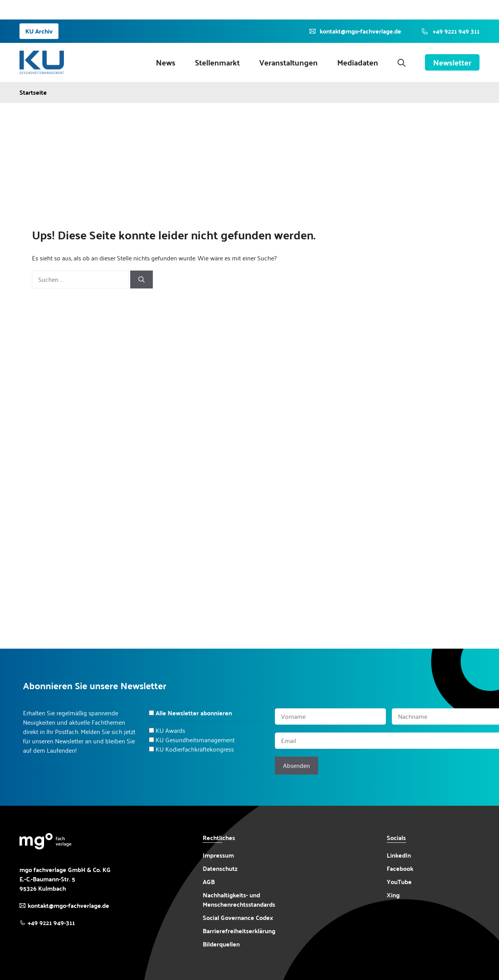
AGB (209, 882)
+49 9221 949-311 (51, 923)
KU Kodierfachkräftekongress (195, 749)
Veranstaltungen (288, 62)
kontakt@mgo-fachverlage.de (68, 905)
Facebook (400, 869)
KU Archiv (39, 31)
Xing (393, 895)
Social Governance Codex (238, 917)
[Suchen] (142, 279)
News (166, 62)
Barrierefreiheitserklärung (239, 931)
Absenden (296, 765)
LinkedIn (399, 855)
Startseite (33, 92)
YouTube (399, 882)
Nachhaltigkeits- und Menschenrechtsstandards (239, 900)
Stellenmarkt (217, 62)
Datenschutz (220, 868)
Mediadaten (358, 62)
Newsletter (452, 62)
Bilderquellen (221, 944)
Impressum (218, 855)
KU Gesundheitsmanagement (195, 740)
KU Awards (170, 730)
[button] (402, 62)
